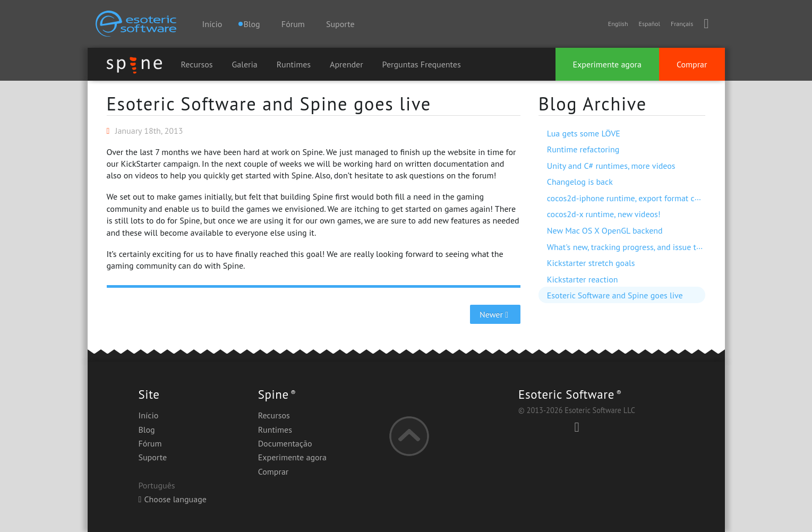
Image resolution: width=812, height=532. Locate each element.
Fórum (293, 24)
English (618, 24)
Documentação (285, 443)
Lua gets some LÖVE (584, 133)
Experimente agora (607, 64)
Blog (147, 430)
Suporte (340, 24)
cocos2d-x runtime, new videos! (604, 214)
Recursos (197, 64)
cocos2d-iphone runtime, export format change (632, 198)
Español (649, 24)
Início (212, 24)
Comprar (692, 64)
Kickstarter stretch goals (591, 263)
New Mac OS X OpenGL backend (605, 230)
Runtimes (294, 64)
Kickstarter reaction (583, 279)
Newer (495, 314)
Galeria (245, 64)
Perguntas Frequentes (422, 64)
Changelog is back (580, 182)
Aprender (347, 64)
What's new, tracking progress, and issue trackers (635, 247)
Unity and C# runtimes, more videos (611, 166)
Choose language (173, 499)
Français (682, 24)
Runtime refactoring (583, 149)
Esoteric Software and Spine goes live (269, 104)
